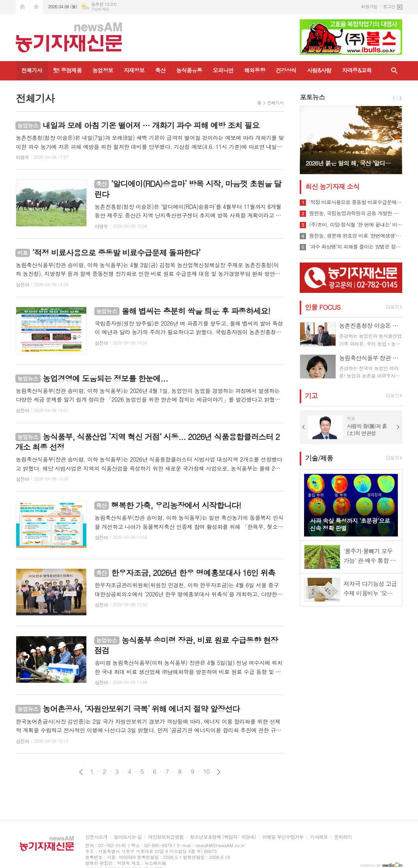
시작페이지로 (22, 7)
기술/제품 (319, 458)
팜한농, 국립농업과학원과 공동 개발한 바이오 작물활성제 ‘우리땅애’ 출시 (356, 213)
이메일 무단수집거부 (283, 837)
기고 (311, 396)
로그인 (389, 7)
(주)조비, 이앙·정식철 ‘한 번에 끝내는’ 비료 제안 (356, 225)
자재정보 (134, 70)
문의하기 (343, 837)
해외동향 (255, 70)
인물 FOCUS (323, 307)
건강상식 (286, 70)
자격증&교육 (357, 70)
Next (392, 139)
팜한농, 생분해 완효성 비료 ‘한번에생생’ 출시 (356, 236)
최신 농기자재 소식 (332, 186)
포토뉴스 (312, 97)
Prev (310, 139)
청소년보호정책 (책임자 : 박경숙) (223, 837)
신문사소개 (96, 837)
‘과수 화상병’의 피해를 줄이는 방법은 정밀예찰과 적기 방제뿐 (356, 247)
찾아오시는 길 (128, 837)
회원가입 (369, 7)
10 (207, 771)
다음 (219, 772)
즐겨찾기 (36, 7)
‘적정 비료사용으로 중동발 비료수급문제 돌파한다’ (356, 202)
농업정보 (103, 70)
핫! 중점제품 (67, 70)
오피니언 (223, 70)
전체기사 (32, 70)
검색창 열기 (394, 71)
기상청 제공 (100, 9)
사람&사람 (319, 70)
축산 (160, 70)
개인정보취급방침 (166, 837)
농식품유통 (189, 70)
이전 (81, 772)
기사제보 (319, 837)
